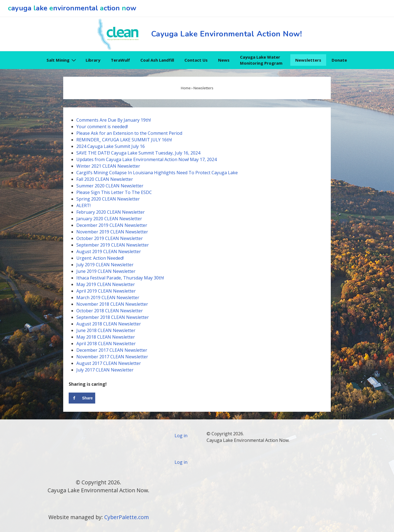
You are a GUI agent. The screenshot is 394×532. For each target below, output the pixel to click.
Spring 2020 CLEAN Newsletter (108, 199)
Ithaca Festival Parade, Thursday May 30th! (120, 278)
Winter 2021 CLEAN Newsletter (108, 166)
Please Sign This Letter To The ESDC (114, 192)
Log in (181, 436)
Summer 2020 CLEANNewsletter (110, 186)
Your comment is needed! (102, 127)
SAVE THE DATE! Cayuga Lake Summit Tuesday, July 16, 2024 (138, 153)
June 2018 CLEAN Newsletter (106, 330)
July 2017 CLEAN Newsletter (105, 370)
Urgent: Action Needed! (100, 258)
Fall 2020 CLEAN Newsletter (105, 179)
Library (93, 60)
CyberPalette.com (127, 517)
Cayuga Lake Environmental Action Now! (227, 34)
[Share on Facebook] (82, 398)
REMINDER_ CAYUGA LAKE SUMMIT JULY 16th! (124, 140)
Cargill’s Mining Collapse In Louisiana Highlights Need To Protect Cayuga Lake (157, 173)
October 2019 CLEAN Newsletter (110, 238)
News (224, 60)
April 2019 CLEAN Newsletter (106, 291)
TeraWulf (120, 60)
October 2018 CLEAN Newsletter (110, 311)
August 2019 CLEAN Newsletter (109, 251)
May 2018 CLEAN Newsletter (106, 337)
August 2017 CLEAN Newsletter (109, 363)
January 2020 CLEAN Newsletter (109, 219)
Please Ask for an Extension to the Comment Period (129, 133)
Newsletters (308, 60)
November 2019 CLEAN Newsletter (112, 232)
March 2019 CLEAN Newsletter (108, 298)
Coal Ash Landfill (157, 60)
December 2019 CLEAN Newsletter (112, 225)
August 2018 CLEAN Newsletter (109, 324)
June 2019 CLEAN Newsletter (106, 271)
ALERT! (83, 205)
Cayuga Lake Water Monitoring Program (261, 60)
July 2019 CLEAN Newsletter (105, 265)
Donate (339, 60)
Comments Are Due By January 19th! (114, 120)
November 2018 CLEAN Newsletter (112, 304)
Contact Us (196, 60)
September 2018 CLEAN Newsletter (113, 317)
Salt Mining (62, 60)
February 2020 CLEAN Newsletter (111, 212)
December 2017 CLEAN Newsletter (112, 350)
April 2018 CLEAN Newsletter (106, 344)
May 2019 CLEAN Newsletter (106, 284)
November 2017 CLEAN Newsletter (112, 357)
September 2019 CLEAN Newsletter (113, 245)
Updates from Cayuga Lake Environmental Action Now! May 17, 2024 (147, 159)
